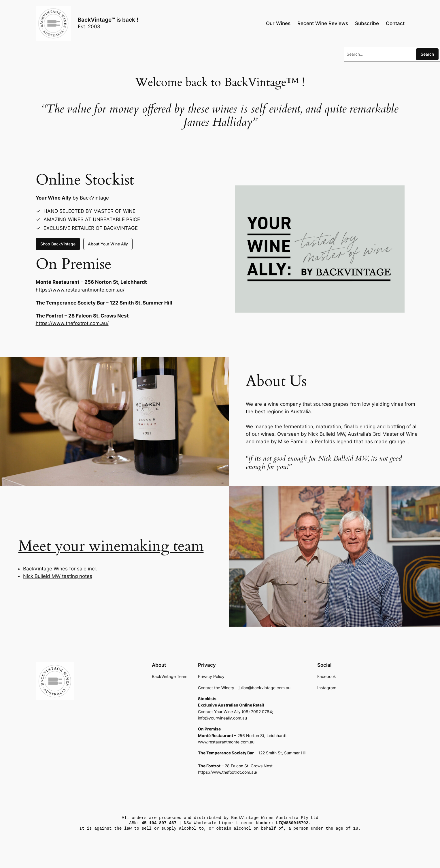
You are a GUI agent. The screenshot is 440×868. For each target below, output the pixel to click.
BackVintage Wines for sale (55, 569)
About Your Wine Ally (108, 244)
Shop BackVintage (58, 244)
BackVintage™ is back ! (108, 20)
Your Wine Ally (53, 198)
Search (427, 54)
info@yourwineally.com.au (222, 718)
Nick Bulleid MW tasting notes (58, 576)
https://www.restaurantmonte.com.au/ (80, 290)
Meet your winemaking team (111, 546)
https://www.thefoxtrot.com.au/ (72, 323)
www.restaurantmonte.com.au (226, 742)
